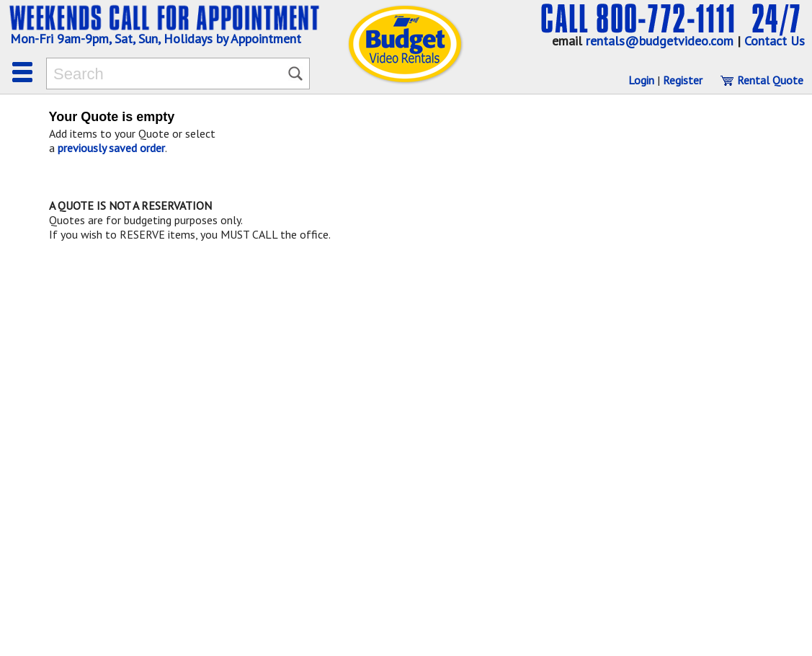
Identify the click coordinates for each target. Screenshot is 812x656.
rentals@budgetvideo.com (660, 41)
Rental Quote (762, 80)
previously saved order (111, 148)
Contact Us (775, 41)
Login (641, 80)
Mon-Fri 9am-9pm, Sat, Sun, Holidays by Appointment (156, 39)
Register (683, 80)
